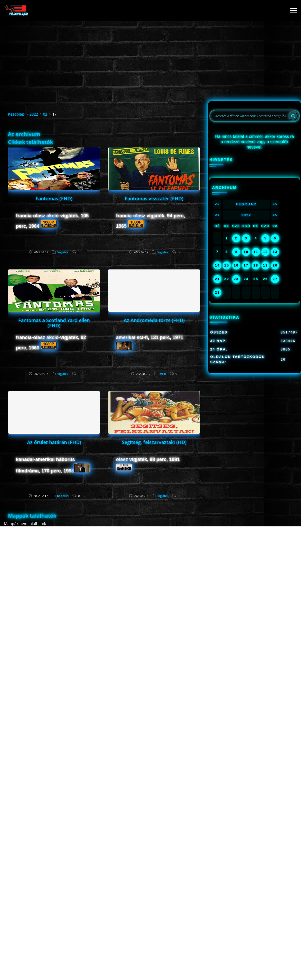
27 (275, 279)
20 (275, 265)
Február (246, 204)
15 (227, 265)
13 (275, 252)
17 (246, 265)
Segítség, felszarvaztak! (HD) (154, 442)
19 (265, 265)
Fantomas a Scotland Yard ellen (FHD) (54, 323)
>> (275, 204)
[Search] (293, 116)
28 (217, 292)
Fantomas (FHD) (54, 198)
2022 (34, 114)
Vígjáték (63, 252)
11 (256, 252)
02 (45, 114)
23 (236, 279)
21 (217, 279)
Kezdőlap (16, 114)
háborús (63, 496)
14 (217, 265)
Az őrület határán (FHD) (54, 442)
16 (236, 265)
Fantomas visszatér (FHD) (154, 198)
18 (256, 265)
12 (265, 252)
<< (217, 204)
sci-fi (163, 374)
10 (246, 252)
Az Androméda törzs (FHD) (154, 320)
